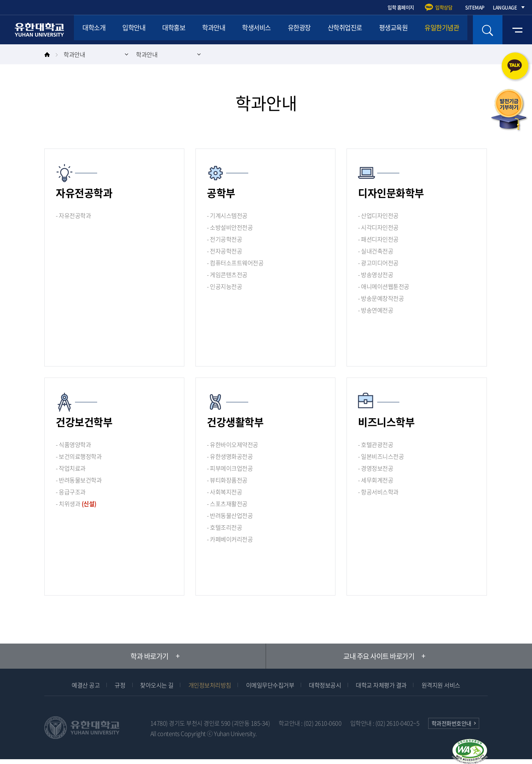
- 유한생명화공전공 (230, 456)
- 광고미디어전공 (378, 263)
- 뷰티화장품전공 (227, 480)
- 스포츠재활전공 (227, 504)
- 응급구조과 (71, 492)
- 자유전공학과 (73, 215)
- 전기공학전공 (224, 239)
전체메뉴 (517, 30)
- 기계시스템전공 (227, 215)
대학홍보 (187, 30)
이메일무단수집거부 (270, 685)
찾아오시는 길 (157, 685)
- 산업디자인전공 (378, 215)
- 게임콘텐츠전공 (227, 274)
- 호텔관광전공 (376, 444)
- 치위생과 (76, 504)
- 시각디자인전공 (378, 227)
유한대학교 (40, 30)
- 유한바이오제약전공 (233, 444)
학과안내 (232, 30)
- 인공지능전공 (224, 286)
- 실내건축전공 (376, 251)
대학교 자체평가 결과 (381, 685)
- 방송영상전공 (376, 274)
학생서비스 (280, 30)
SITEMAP (475, 7)
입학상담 (444, 7)
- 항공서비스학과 (378, 492)
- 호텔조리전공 (224, 527)
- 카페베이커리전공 (230, 539)
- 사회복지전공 (224, 492)
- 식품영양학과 (73, 444)
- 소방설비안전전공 (230, 227)
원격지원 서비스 (441, 685)
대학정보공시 (325, 685)
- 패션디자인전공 (378, 239)
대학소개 (96, 30)
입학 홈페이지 (401, 7)
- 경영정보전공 (376, 468)
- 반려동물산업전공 (230, 515)
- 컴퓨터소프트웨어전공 (235, 263)
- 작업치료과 (71, 468)
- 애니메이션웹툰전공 (384, 286)
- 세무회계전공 (376, 480)
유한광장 (328, 30)
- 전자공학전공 (224, 251)
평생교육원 (434, 30)
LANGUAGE (505, 7)
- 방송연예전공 (376, 310)
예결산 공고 (86, 685)
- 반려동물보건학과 (79, 480)
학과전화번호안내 (451, 723)
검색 (488, 30)
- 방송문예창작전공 (381, 298)
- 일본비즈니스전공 (381, 456)
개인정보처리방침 (210, 685)
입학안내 (141, 30)
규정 (120, 685)
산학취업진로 (379, 30)
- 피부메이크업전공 (230, 468)
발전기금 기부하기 (509, 110)
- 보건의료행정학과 (79, 456)
